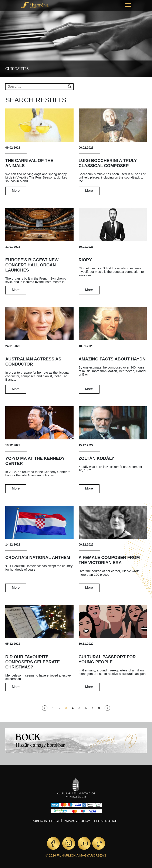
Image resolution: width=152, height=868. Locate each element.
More (16, 191)
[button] (128, 6)
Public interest (46, 821)
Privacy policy (77, 821)
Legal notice (106, 821)
